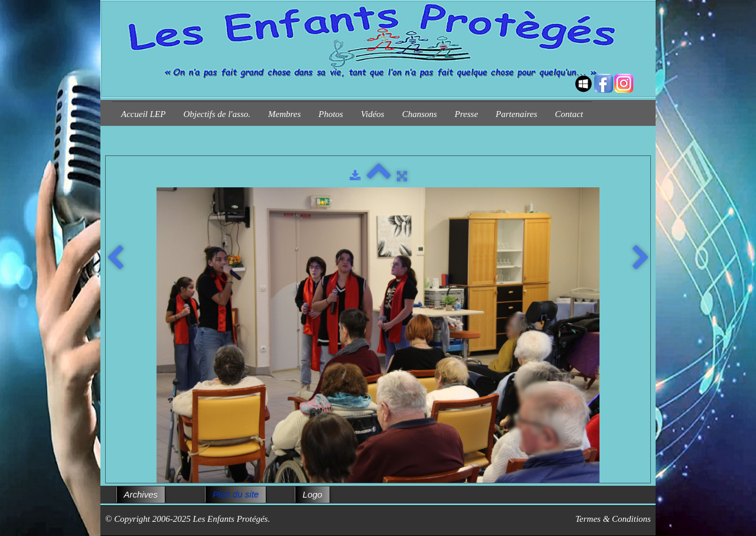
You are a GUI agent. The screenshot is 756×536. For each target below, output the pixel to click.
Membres (284, 114)
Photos (331, 114)
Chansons (420, 114)
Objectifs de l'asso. (217, 114)
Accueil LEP (143, 114)
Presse (466, 114)
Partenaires (516, 114)
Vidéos (373, 114)
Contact (569, 114)
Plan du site (236, 494)
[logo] (117, 73)
